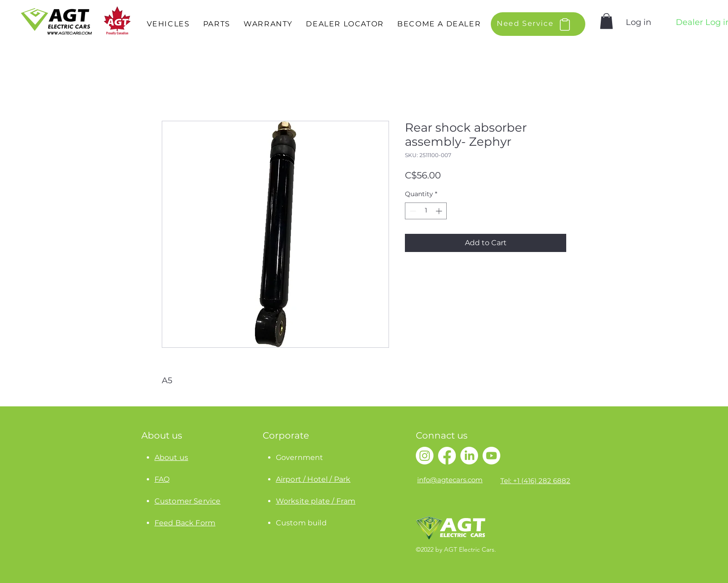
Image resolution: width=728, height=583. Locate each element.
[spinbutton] (426, 211)
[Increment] (440, 211)
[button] (168, 24)
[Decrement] (412, 211)
